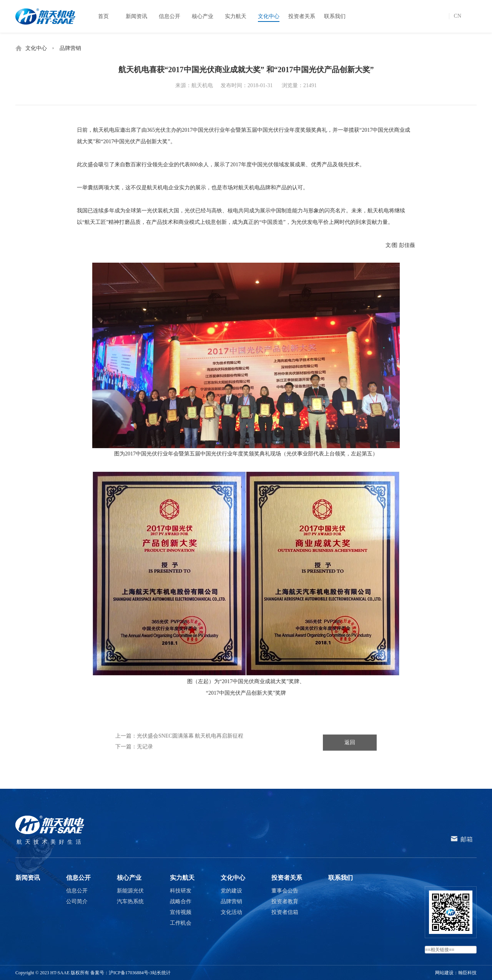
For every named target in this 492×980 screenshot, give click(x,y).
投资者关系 (287, 878)
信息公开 (78, 878)
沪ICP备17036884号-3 (130, 973)
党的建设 (231, 891)
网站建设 (444, 973)
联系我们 (341, 878)
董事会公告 (285, 891)
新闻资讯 (28, 878)
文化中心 (36, 48)
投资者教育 (285, 901)
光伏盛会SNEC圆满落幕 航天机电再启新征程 (190, 754)
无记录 (145, 765)
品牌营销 (70, 48)
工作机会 (181, 923)
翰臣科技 (467, 973)
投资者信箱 (285, 912)
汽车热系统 (130, 901)
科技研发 (181, 891)
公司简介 (77, 901)
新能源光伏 (130, 891)
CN (458, 16)
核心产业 (129, 878)
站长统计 (161, 973)
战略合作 (181, 901)
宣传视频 (181, 912)
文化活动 (231, 912)
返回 (350, 761)
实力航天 (182, 878)
